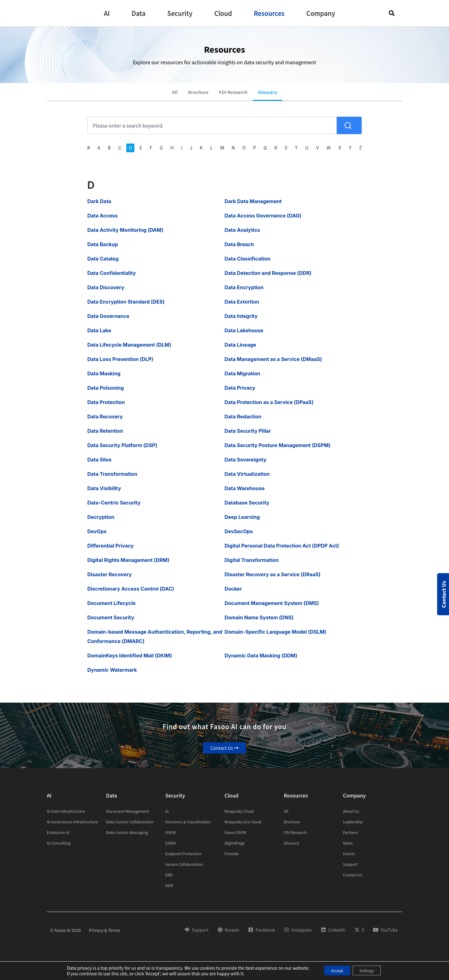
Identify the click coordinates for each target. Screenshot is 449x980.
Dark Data (99, 205)
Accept (334, 970)
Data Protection (106, 406)
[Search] (349, 129)
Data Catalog (103, 263)
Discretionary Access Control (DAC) (131, 593)
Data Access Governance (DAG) (263, 220)
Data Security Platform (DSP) (122, 449)
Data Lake (99, 334)
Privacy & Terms (104, 934)
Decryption (101, 521)
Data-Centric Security (114, 507)
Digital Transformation (252, 564)
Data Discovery (106, 291)
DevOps (97, 535)
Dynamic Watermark (112, 674)
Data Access (103, 220)
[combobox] (212, 129)
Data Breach (239, 248)
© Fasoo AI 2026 (65, 934)
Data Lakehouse (244, 334)
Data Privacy (240, 392)
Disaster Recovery (109, 578)
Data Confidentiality (112, 277)
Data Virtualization (247, 478)
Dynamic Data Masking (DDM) (261, 660)
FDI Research (234, 94)
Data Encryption (244, 291)
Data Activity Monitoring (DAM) (125, 234)
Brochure (195, 94)
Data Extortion (242, 306)
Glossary (273, 94)
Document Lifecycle (111, 607)
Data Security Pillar (248, 435)
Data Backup (103, 248)
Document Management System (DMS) (272, 607)
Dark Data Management (253, 205)
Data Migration (242, 378)
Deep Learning (242, 521)
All (169, 94)
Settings (370, 970)
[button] (107, 13)
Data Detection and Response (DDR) (268, 277)
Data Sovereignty (245, 464)
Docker (233, 593)
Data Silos (99, 464)
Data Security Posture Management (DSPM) (278, 449)
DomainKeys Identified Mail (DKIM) (130, 660)
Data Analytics (242, 234)
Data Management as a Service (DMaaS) (273, 363)
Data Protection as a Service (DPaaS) (269, 406)
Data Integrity (241, 320)
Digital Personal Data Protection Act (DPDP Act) (282, 550)
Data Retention (105, 435)
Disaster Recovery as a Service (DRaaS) (273, 578)
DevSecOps (239, 535)
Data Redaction (243, 421)
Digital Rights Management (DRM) (128, 564)
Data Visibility (104, 492)
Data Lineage (240, 349)
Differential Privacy (111, 550)
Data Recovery (105, 421)
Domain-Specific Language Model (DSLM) (275, 636)
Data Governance (108, 320)
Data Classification (247, 263)
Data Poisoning (106, 392)
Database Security (247, 507)
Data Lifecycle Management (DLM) (129, 349)
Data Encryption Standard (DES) (126, 306)
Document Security (111, 622)
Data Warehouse (244, 492)
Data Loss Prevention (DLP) (120, 363)
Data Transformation (112, 478)
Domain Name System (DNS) (259, 622)
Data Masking (104, 378)
